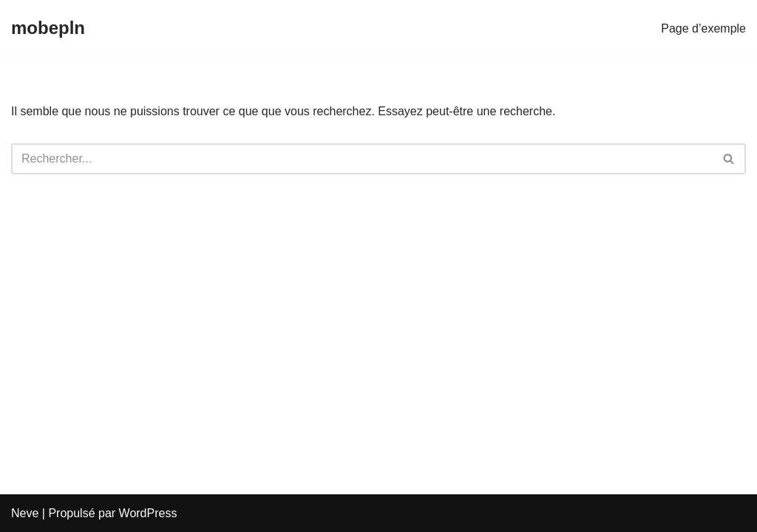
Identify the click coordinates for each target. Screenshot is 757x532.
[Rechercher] (362, 159)
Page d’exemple (703, 28)
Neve (25, 513)
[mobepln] (48, 28)
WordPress (148, 513)
